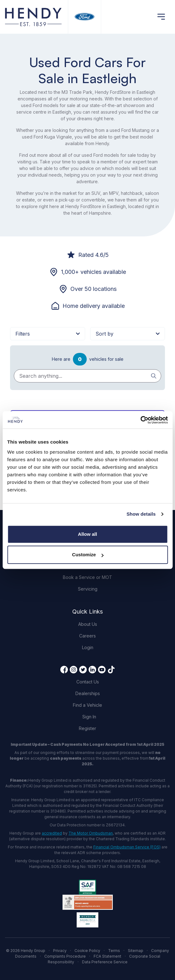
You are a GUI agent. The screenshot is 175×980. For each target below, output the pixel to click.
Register (87, 728)
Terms (114, 951)
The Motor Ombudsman (91, 833)
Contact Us (88, 682)
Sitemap (136, 951)
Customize (88, 555)
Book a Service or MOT (87, 577)
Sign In (89, 717)
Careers (87, 636)
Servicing (88, 589)
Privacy (60, 951)
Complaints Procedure (65, 956)
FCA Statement (107, 956)
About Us (88, 624)
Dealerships (88, 693)
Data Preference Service (105, 962)
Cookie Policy (87, 951)
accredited (52, 833)
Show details (141, 514)
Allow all (87, 534)
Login (88, 647)
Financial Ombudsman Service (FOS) (127, 847)
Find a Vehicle (87, 705)
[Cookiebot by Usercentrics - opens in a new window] (140, 420)
